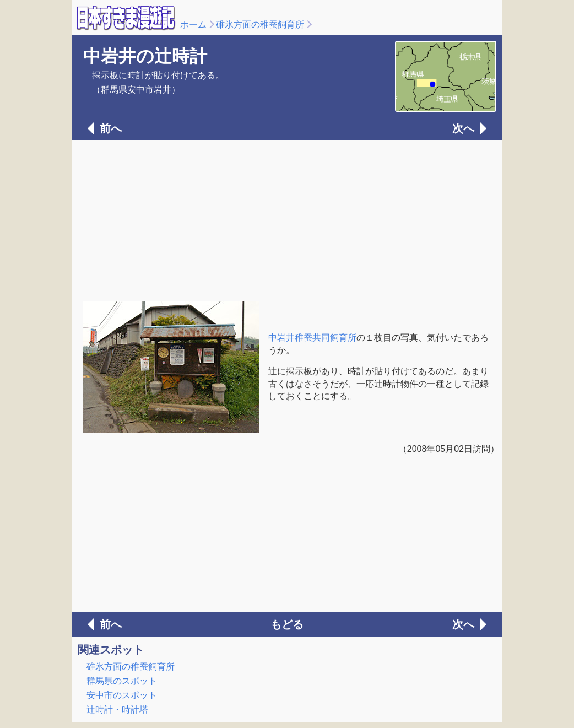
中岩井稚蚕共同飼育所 (312, 338)
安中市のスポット (122, 695)
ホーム (193, 25)
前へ (111, 128)
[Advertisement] (287, 219)
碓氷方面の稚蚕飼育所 (260, 25)
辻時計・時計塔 (117, 710)
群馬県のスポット (122, 681)
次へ (463, 128)
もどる (287, 624)
